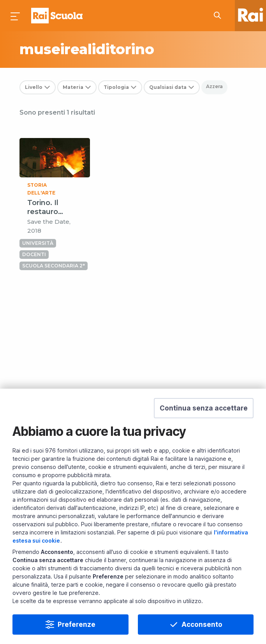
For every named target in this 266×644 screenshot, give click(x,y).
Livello (34, 87)
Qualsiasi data (168, 87)
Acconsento (202, 625)
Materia (73, 87)
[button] (204, 409)
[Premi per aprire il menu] (16, 16)
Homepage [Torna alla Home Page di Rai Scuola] (57, 16)
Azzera (214, 86)
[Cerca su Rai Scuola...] (220, 16)
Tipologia (116, 87)
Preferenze (77, 625)
